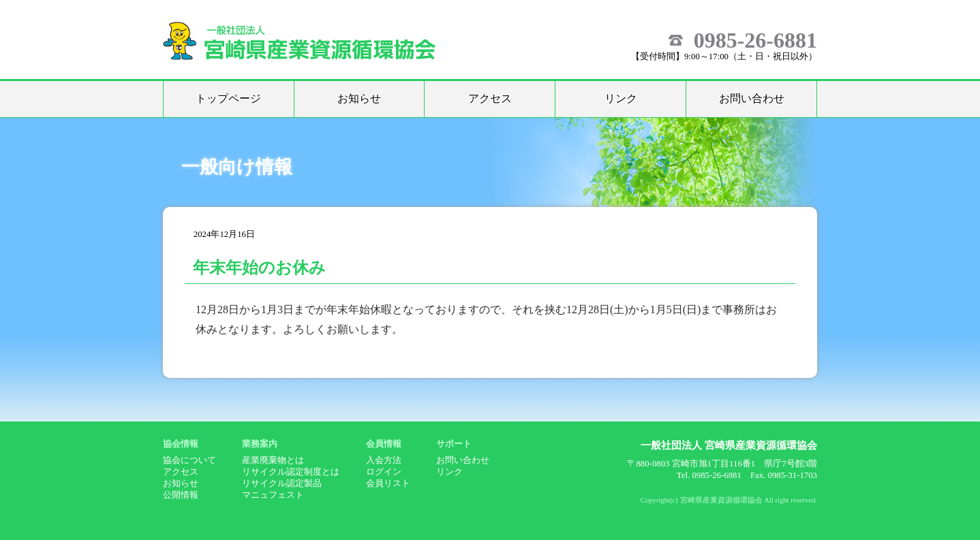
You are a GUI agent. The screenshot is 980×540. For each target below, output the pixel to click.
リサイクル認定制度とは (291, 472)
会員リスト (388, 483)
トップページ (228, 98)
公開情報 (181, 495)
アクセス (490, 98)
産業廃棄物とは (273, 460)
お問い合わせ (752, 98)
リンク (621, 98)
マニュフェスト (273, 495)
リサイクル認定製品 (282, 483)
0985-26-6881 (755, 40)
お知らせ (359, 98)
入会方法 (384, 460)
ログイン (384, 472)
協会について (189, 460)
